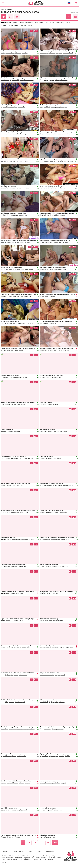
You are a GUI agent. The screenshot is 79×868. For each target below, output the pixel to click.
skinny (3, 431)
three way (42, 459)
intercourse (43, 53)
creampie (4, 161)
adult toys (8, 53)
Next (55, 843)
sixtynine (12, 810)
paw (59, 675)
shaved (7, 594)
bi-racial (57, 188)
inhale (7, 756)
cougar (32, 323)
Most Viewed (17, 17)
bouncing (53, 756)
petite (3, 513)
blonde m (16, 22)
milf (45, 269)
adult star (7, 404)
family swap (50, 269)
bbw (53, 404)
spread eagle (48, 377)
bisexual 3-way (24, 513)
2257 (39, 852)
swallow (21, 350)
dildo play (4, 783)
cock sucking (48, 729)
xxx (46, 459)
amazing (22, 296)
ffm (12, 675)
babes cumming (64, 161)
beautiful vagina (49, 350)
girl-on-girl (22, 80)
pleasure (9, 783)
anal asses (9, 134)
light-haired (18, 53)
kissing (3, 53)
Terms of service (19, 852)
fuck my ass (4, 459)
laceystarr (60, 621)
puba (24, 404)
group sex (62, 215)
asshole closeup (44, 675)
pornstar (42, 242)
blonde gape (64, 107)
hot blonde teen (39, 22)
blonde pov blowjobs (26, 22)
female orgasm (24, 540)
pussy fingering (29, 269)
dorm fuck (59, 513)
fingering (8, 621)
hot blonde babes (13, 25)
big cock (54, 513)
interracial (12, 702)
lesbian (46, 323)
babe (56, 323)
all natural (60, 377)
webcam (31, 540)
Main (3, 9)
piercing (58, 107)
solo (12, 621)
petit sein (57, 648)
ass (53, 323)
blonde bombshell (68, 53)
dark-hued (63, 188)
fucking (25, 377)
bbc (41, 296)
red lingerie (8, 540)
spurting (65, 513)
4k (40, 377)
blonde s (69, 22)
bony (15, 431)
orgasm (21, 188)
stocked (15, 134)
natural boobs (67, 134)
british (46, 621)
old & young (16, 296)
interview (11, 729)
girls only (63, 675)
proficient (54, 567)
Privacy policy (50, 852)
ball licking (10, 242)
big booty (61, 134)
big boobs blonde (55, 161)
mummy (42, 567)
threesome (8, 486)
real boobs (63, 350)
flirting (57, 594)
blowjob (46, 80)
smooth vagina (64, 242)
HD (75, 17)
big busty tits (21, 323)
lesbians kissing (23, 675)
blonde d (4, 25)
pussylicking (59, 53)
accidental (16, 648)
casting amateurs (19, 729)
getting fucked (21, 107)
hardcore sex (25, 459)
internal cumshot (6, 648)
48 (48, 843)
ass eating (9, 269)
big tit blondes (60, 22)
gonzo (20, 161)
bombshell (13, 404)
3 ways (57, 810)
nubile (55, 783)
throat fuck (16, 242)
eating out (22, 702)
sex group (11, 567)
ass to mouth (15, 350)
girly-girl (42, 621)
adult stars (47, 134)
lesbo (45, 404)
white (11, 594)
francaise (42, 648)
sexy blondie (52, 296)
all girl (18, 431)
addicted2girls (46, 702)
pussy (50, 323)
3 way (59, 783)
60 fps (7, 107)
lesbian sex (14, 323)
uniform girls (9, 296)
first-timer (26, 188)
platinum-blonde (26, 810)
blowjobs (67, 756)
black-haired (15, 377)
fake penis (64, 783)
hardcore (4, 215)
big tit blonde (50, 22)
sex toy (3, 621)
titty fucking (48, 567)
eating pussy (10, 161)
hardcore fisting (65, 540)
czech (31, 459)
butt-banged (24, 134)
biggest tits (61, 567)
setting (42, 810)
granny (50, 621)
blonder (30, 25)
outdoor (24, 756)
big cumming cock (68, 486)
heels (21, 594)
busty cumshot (60, 756)
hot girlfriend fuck (6, 323)
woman (71, 161)
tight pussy (47, 161)
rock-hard (12, 107)
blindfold (4, 188)
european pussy (30, 80)
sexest (26, 729)
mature (11, 215)
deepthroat (57, 242)
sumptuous (28, 296)
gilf (15, 837)
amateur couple (50, 648)
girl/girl (16, 161)
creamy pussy (16, 540)
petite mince (63, 648)
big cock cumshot (58, 486)
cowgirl (56, 269)
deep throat (57, 350)
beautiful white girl (6, 80)
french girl (70, 648)
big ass (15, 269)
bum (19, 134)
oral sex (24, 215)
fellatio (57, 215)
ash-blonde (14, 513)
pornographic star (51, 431)
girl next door (54, 134)
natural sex (52, 53)
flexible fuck (47, 513)
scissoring (62, 702)
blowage (59, 459)
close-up (21, 621)
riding (46, 296)
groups (6, 567)
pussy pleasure (49, 242)
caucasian (28, 783)
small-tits (52, 188)
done (61, 810)
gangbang (52, 80)
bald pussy (47, 215)
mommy (28, 648)
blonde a (23, 25)
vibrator (9, 837)
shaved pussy (26, 242)
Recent (10, 17)
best (45, 810)
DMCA (31, 852)
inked (7, 702)
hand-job (19, 756)
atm (5, 350)
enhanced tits (64, 80)
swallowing (60, 729)
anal (2, 350)
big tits (3, 107)
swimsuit (46, 188)
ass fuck (54, 377)
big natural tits (51, 810)
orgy (21, 242)
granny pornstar (17, 215)
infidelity (57, 80)
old (7, 215)
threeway (42, 783)
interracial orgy (22, 567)
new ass (3, 134)
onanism (3, 269)
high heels (52, 107)
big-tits (3, 756)
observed (67, 567)
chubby (49, 404)
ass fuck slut (15, 80)
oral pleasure (13, 756)
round (41, 404)
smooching (25, 53)
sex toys (20, 486)
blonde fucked (56, 540)
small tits (46, 107)
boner (16, 567)
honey (41, 161)
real (48, 53)
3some (42, 188)
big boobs (7, 513)
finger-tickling (49, 783)
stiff (9, 459)
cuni (43, 377)
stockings (16, 188)
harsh (13, 53)
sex (16, 107)
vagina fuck (49, 540)
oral (43, 296)
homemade (10, 188)
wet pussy (21, 783)
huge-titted (43, 486)
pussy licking (21, 269)
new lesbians (5, 729)
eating (42, 107)
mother (56, 702)
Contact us (5, 852)
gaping (9, 350)
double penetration (16, 459)
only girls (52, 675)
